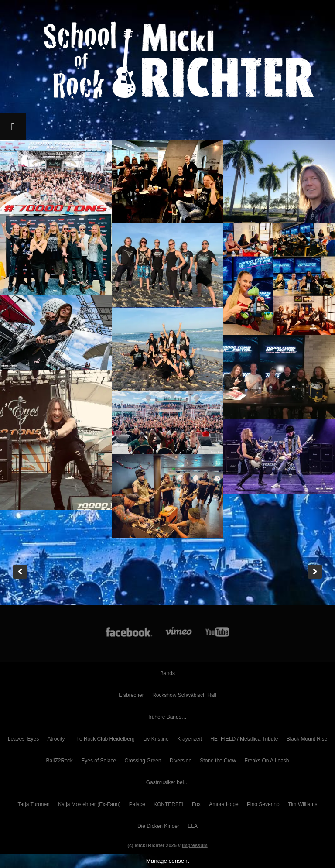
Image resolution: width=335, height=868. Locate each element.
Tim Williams (303, 804)
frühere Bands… (167, 717)
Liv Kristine (156, 739)
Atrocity (56, 739)
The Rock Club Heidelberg (104, 739)
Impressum (195, 845)
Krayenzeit (190, 739)
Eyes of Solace (99, 761)
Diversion (181, 761)
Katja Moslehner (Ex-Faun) (89, 804)
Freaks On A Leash (267, 761)
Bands (167, 673)
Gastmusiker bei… (168, 782)
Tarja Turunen (33, 804)
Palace (137, 804)
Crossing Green (143, 761)
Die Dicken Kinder (158, 826)
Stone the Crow (218, 761)
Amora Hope (224, 804)
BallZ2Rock (60, 761)
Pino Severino (263, 804)
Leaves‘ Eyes (23, 739)
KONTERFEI (169, 804)
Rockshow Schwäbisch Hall (184, 695)
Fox (196, 804)
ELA (193, 826)
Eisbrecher (131, 695)
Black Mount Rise (307, 739)
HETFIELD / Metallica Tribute (244, 739)
